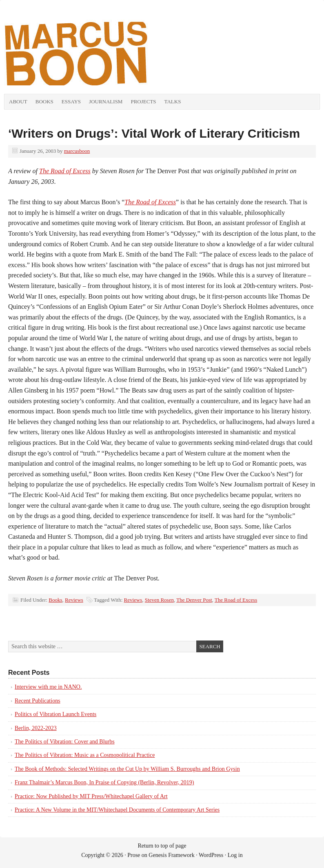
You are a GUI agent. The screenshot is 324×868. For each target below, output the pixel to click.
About (18, 102)
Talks (173, 102)
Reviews (74, 600)
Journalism (106, 102)
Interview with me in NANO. (48, 687)
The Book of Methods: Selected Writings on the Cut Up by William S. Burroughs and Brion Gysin (127, 769)
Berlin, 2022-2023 (36, 728)
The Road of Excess (65, 171)
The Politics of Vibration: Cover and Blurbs (65, 742)
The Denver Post (194, 600)
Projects (143, 102)
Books (44, 102)
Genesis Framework (171, 855)
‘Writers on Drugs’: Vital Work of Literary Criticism (154, 133)
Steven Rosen (159, 600)
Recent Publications (38, 701)
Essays (71, 102)
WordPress (211, 855)
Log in (235, 855)
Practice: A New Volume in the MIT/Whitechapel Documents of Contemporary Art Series (117, 810)
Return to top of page (162, 846)
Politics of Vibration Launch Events (55, 714)
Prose (134, 855)
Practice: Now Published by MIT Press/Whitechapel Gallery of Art (91, 796)
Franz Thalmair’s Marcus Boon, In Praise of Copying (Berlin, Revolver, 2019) (104, 782)
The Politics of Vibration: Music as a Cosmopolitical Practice (85, 755)
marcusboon (77, 151)
